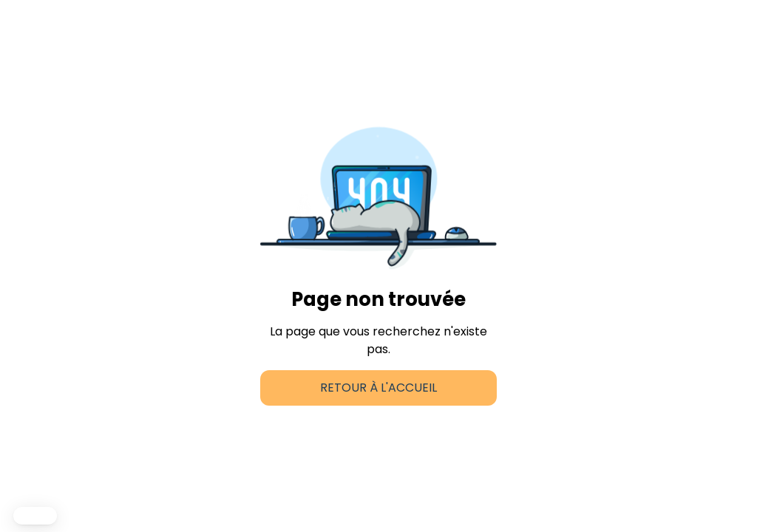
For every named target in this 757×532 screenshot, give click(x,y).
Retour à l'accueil (378, 388)
